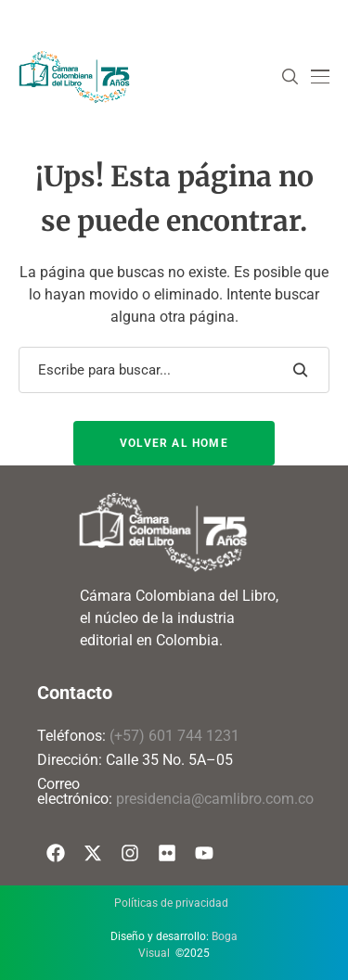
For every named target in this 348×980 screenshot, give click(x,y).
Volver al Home (174, 443)
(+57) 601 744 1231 (174, 736)
